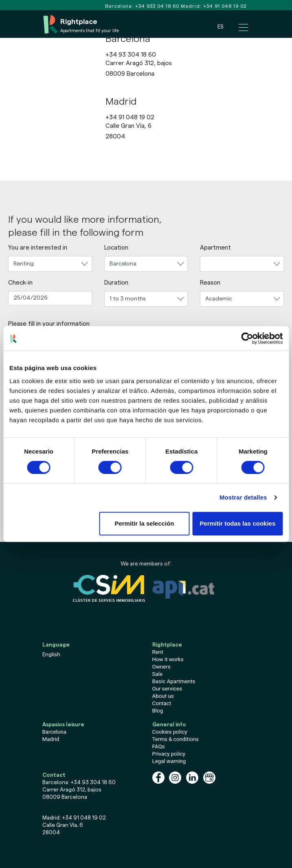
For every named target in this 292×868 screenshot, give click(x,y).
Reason (210, 283)
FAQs (159, 746)
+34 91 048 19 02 (225, 6)
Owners (161, 667)
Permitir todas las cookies (237, 523)
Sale (157, 674)
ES (220, 27)
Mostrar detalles (243, 497)
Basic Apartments (174, 681)
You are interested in (38, 248)
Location (116, 248)
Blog (158, 711)
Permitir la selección (144, 523)
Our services (167, 689)
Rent (158, 652)
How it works (168, 659)
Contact (162, 703)
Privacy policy (169, 754)
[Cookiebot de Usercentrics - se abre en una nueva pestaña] (247, 338)
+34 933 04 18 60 (157, 6)
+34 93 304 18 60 (131, 55)
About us (163, 696)
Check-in (20, 283)
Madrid (51, 739)
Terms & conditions (176, 739)
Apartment (215, 248)
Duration (116, 283)
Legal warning (169, 761)
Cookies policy (170, 732)
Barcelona (54, 732)
